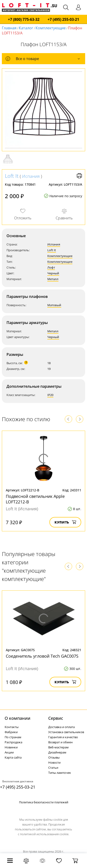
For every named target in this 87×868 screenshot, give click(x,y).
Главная (9, 28)
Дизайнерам (57, 752)
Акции (9, 752)
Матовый (54, 305)
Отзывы (54, 757)
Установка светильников (66, 732)
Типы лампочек (60, 773)
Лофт (51, 267)
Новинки (11, 747)
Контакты (12, 727)
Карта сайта (13, 757)
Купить (65, 522)
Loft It (12, 176)
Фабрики (11, 732)
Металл (53, 279)
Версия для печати (79, 176)
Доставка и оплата (61, 727)
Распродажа (13, 742)
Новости (54, 762)
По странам (13, 737)
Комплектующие (51, 28)
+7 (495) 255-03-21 (63, 20)
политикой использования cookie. (45, 834)
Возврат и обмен (60, 742)
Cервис (56, 718)
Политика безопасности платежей (44, 802)
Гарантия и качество (63, 737)
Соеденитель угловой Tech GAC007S (42, 656)
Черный (53, 273)
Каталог (26, 28)
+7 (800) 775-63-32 (24, 20)
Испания (31, 176)
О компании (18, 718)
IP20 (50, 395)
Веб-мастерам (58, 747)
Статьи (53, 768)
